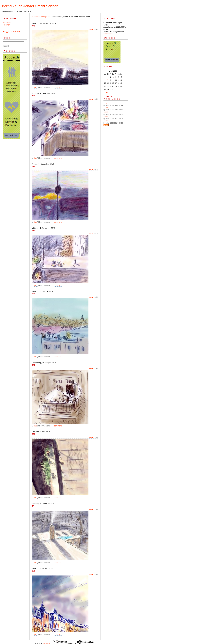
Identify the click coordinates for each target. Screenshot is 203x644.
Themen (7, 25)
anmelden (108, 34)
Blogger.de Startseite (12, 31)
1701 (106, 103)
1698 (106, 116)
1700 (106, 108)
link (35, 87)
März (108, 92)
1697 (106, 121)
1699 (106, 112)
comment (58, 87)
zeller (91, 29)
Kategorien (46, 17)
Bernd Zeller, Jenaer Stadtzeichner (30, 6)
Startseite (7, 23)
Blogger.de (47, 643)
